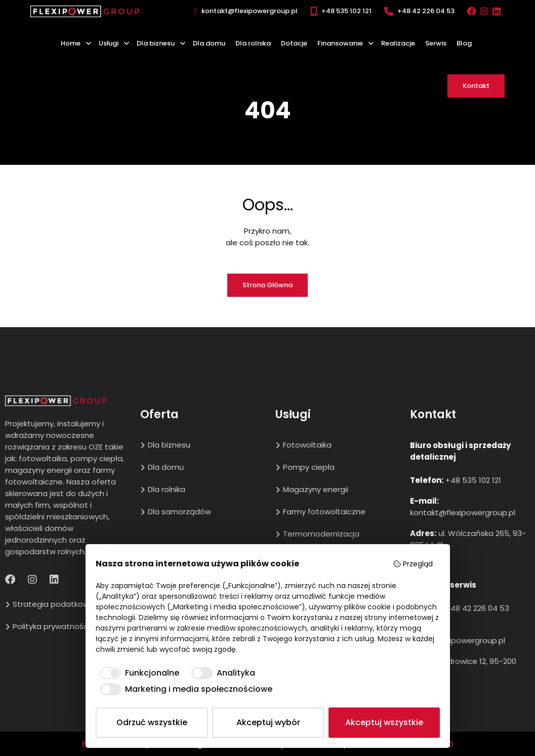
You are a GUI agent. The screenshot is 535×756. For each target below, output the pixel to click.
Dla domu (209, 43)
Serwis (436, 43)
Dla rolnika (253, 43)
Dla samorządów (179, 512)
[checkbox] (137, 673)
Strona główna (267, 285)
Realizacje (398, 43)
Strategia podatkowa (53, 604)
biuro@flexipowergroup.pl (458, 640)
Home (71, 43)
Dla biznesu (156, 43)
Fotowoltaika (307, 445)
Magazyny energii (316, 489)
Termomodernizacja (321, 534)
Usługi (109, 43)
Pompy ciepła (309, 467)
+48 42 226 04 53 (426, 11)
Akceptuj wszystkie (384, 722)
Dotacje (294, 43)
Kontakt (476, 86)
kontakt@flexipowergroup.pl (250, 11)
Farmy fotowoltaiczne (324, 512)
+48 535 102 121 (346, 11)
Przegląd (413, 564)
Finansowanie (340, 43)
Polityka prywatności (51, 626)
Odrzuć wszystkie (152, 722)
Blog (464, 43)
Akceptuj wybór (268, 722)
